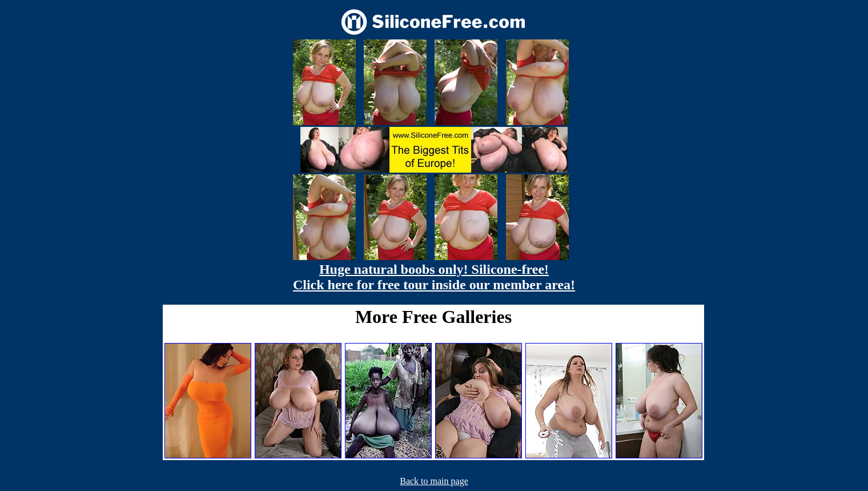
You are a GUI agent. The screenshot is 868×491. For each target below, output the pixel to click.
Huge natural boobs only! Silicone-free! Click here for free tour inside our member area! (434, 277)
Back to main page (434, 481)
